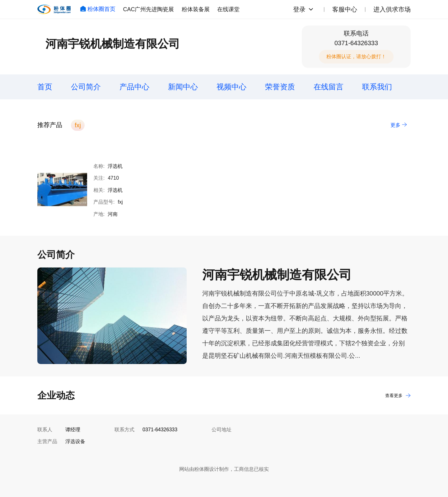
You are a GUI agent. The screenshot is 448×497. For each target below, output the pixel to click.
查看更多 (398, 395)
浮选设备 (75, 441)
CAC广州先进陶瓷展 (148, 9)
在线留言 (329, 87)
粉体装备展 (196, 9)
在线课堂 (228, 9)
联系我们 (377, 87)
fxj (78, 125)
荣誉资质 (280, 87)
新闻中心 (183, 87)
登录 (299, 9)
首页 (45, 87)
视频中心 (231, 87)
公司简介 (86, 87)
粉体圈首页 (98, 9)
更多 (399, 125)
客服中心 (345, 9)
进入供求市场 (392, 9)
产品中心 (134, 87)
